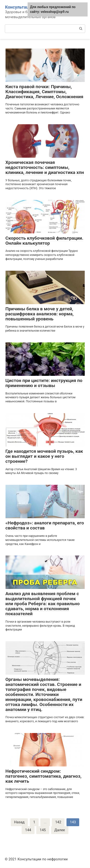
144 (28, 830)
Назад (19, 822)
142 (58, 822)
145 (43, 830)
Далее (60, 830)
